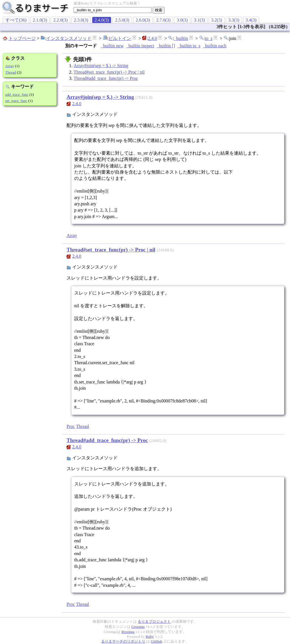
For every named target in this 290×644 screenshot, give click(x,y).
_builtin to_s (189, 46)
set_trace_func (16, 101)
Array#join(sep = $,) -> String (101, 66)
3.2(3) (217, 20)
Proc (71, 426)
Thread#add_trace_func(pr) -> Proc (106, 78)
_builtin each (215, 46)
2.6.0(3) (143, 20)
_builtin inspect (140, 46)
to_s (209, 38)
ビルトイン (120, 38)
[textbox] (113, 10)
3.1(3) (200, 20)
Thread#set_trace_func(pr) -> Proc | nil (109, 72)
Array (10, 66)
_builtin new (112, 46)
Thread (11, 72)
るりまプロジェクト (154, 621)
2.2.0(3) (60, 20)
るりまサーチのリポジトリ (123, 641)
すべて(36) (16, 20)
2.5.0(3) (122, 20)
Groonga (138, 627)
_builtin (181, 38)
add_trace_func (17, 94)
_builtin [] (166, 46)
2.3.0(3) (81, 20)
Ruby (150, 636)
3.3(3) (234, 20)
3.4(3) (251, 20)
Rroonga (128, 632)
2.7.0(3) (164, 20)
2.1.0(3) (40, 20)
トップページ (22, 38)
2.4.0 (152, 38)
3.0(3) (182, 20)
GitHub (157, 641)
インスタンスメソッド (69, 38)
